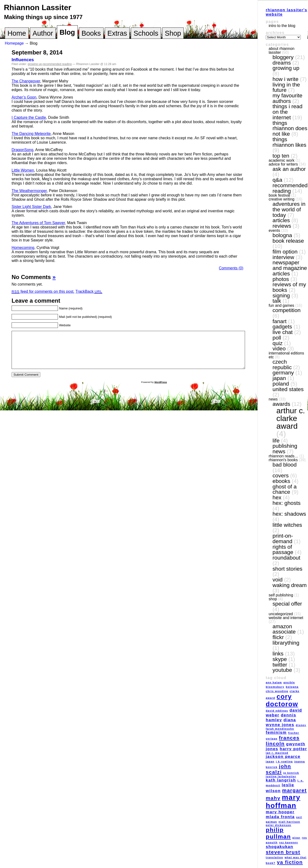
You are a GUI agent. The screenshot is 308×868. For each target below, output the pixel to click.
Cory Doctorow (282, 700)
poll (277, 338)
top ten (281, 156)
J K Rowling (284, 761)
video (279, 348)
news (273, 399)
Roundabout (286, 558)
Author (43, 33)
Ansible (289, 682)
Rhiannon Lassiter (38, 7)
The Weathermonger (29, 191)
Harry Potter (293, 749)
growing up (35, 64)
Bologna (282, 235)
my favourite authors (287, 98)
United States (288, 389)
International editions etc (286, 355)
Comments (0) (231, 268)
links (278, 654)
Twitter (280, 665)
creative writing (282, 199)
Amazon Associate (284, 629)
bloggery (283, 57)
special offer (287, 604)
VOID (278, 580)
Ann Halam (274, 682)
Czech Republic (282, 364)
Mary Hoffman (283, 801)
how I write (285, 79)
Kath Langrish (281, 780)
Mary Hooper (280, 812)
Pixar (296, 838)
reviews (282, 226)
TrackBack (89, 291)
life (276, 441)
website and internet (286, 618)
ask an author (289, 169)
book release (288, 241)
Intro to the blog (282, 26)
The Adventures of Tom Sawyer (38, 223)
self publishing (281, 595)
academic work (282, 160)
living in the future (286, 87)
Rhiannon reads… (283, 456)
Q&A (277, 180)
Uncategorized (281, 614)
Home (17, 33)
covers (281, 475)
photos (281, 279)
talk (277, 301)
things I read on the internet (287, 112)
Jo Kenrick (291, 773)
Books (91, 33)
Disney (301, 725)
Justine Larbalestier (281, 776)
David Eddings (277, 711)
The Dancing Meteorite (31, 134)
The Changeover (26, 81)
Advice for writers (283, 164)
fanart (280, 321)
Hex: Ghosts (287, 503)
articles (281, 220)
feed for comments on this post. (43, 291)
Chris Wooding (277, 691)
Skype (280, 659)
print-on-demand (283, 538)
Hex (277, 497)
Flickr (278, 637)
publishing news (285, 449)
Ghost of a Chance (285, 489)
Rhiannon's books (283, 460)
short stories (287, 569)
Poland (281, 384)
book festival (279, 195)
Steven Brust (283, 852)
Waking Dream (290, 585)
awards (281, 404)
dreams (282, 63)
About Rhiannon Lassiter (282, 50)
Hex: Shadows (289, 514)
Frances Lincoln (283, 741)
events (274, 230)
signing (281, 295)
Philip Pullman (278, 833)
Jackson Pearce (283, 757)
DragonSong (22, 150)
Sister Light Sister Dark (31, 207)
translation (274, 857)
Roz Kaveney (289, 842)
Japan (279, 378)
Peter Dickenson (279, 825)
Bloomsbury (275, 687)
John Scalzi (278, 769)
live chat (283, 332)
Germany (283, 373)
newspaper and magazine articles (290, 268)
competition (287, 310)
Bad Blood (285, 465)
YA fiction (290, 862)
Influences (23, 60)
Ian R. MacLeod (277, 753)
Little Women (23, 170)
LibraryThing (286, 643)
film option (285, 252)
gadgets (282, 327)
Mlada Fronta (280, 817)
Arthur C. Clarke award (291, 418)
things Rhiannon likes (289, 142)
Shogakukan (280, 847)
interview (283, 257)
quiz (278, 343)
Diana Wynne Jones (281, 722)
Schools (146, 33)
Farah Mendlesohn (280, 729)
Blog (67, 32)
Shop (173, 33)
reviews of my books (289, 287)
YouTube (282, 670)
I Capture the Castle (29, 117)
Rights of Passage (283, 550)
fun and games (281, 305)
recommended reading (57, 64)
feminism (276, 732)
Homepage (14, 43)
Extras (117, 33)
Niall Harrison (289, 822)
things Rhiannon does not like (290, 128)
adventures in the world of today (289, 209)
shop (273, 599)
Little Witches (287, 525)
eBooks (281, 481)
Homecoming (23, 248)
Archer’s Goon (24, 97)
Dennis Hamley (281, 718)
